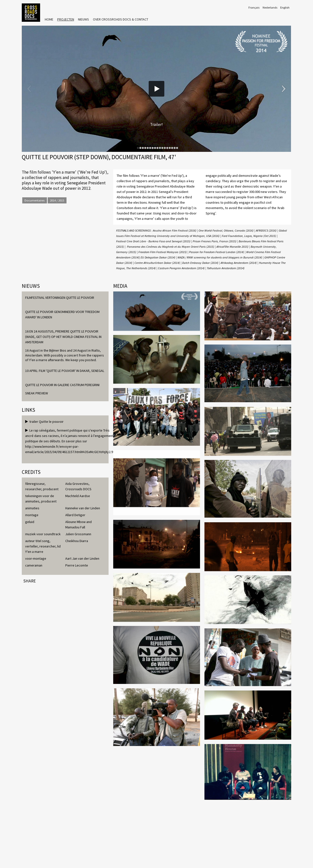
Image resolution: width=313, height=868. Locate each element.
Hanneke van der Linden (83, 508)
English (285, 7)
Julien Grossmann (78, 534)
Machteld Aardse (78, 496)
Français (254, 7)
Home (49, 19)
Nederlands (270, 7)
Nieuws (84, 19)
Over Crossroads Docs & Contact (121, 19)
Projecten (66, 19)
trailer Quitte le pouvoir (44, 422)
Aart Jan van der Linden (82, 558)
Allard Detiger (75, 515)
